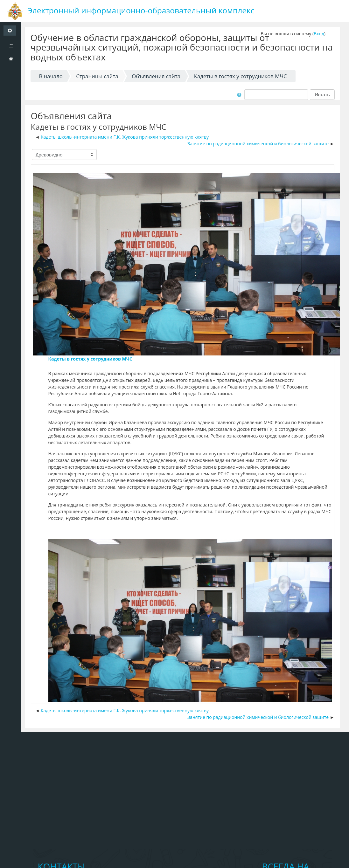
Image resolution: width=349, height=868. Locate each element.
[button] (238, 94)
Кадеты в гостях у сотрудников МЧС (241, 76)
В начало (51, 76)
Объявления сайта (156, 76)
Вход (319, 34)
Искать (322, 95)
